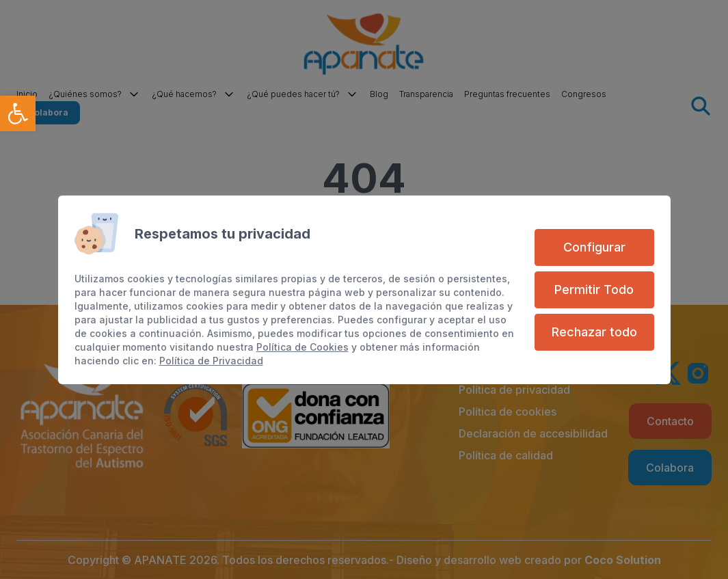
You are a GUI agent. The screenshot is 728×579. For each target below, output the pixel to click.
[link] (18, 113)
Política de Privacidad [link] (211, 361)
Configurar (594, 247)
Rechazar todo (594, 332)
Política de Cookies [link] (302, 347)
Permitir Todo (594, 289)
